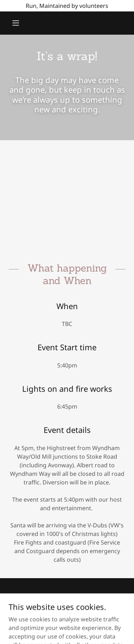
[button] (17, 23)
